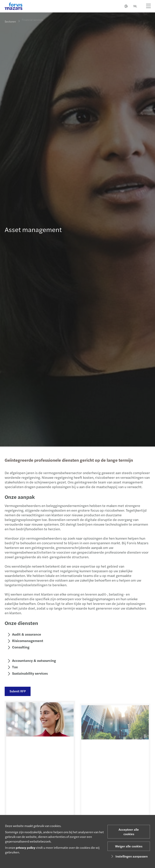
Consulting (20, 647)
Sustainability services (30, 673)
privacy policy (26, 847)
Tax (15, 667)
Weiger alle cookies (129, 846)
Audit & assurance (26, 634)
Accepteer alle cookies (129, 832)
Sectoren (10, 21)
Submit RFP (17, 691)
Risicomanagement (27, 641)
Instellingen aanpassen (129, 856)
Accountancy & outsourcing (34, 660)
